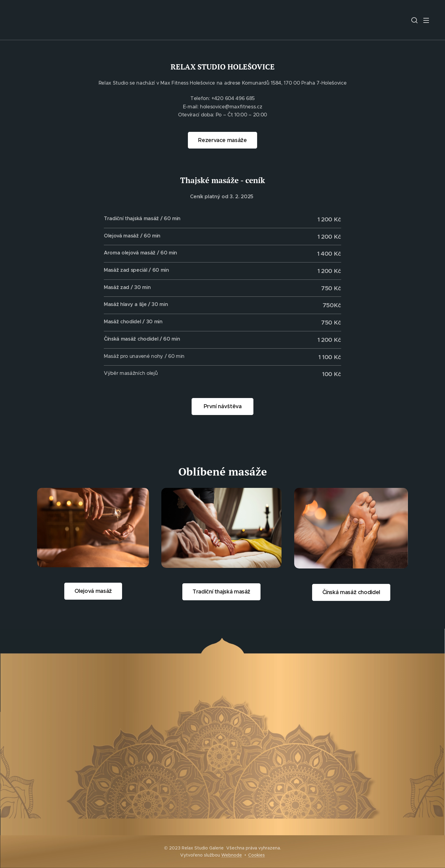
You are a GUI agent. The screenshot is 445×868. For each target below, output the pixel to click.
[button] (414, 20)
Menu (426, 20)
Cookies (256, 855)
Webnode (232, 855)
